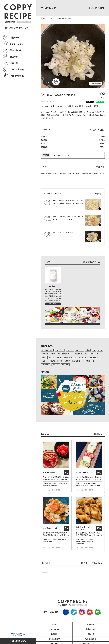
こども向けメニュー (66, 354)
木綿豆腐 (78, 106)
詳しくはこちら (53, 304)
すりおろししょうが (82, 539)
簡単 (88, 350)
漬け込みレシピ (95, 357)
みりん (45, 539)
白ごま (87, 106)
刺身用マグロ (63, 539)
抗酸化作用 (47, 486)
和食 (54, 354)
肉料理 (52, 357)
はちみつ (56, 365)
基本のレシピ (16, 50)
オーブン (83, 357)
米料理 (86, 361)
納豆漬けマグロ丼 (50, 528)
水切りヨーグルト (70, 357)
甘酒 (100, 350)
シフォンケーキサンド (84, 473)
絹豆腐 (96, 106)
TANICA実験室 (17, 69)
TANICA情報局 (17, 76)
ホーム (54, 624)
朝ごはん (54, 361)
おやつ (45, 361)
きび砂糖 (77, 361)
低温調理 (79, 354)
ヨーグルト (60, 350)
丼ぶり (56, 539)
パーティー (46, 365)
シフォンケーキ (86, 483)
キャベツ (59, 106)
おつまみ (45, 354)
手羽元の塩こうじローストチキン (85, 528)
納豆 (51, 541)
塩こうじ (69, 106)
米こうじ (66, 365)
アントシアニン (54, 483)
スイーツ (80, 350)
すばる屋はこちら (18, 641)
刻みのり (46, 541)
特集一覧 (14, 63)
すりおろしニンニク (93, 539)
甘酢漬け (54, 486)
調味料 (68, 361)
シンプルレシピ (17, 44)
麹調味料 (14, 57)
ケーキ (78, 483)
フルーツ (86, 486)
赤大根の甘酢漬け (50, 473)
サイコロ (62, 483)
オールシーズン (47, 106)
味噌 (44, 357)
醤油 (59, 357)
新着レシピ (15, 37)
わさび (50, 539)
